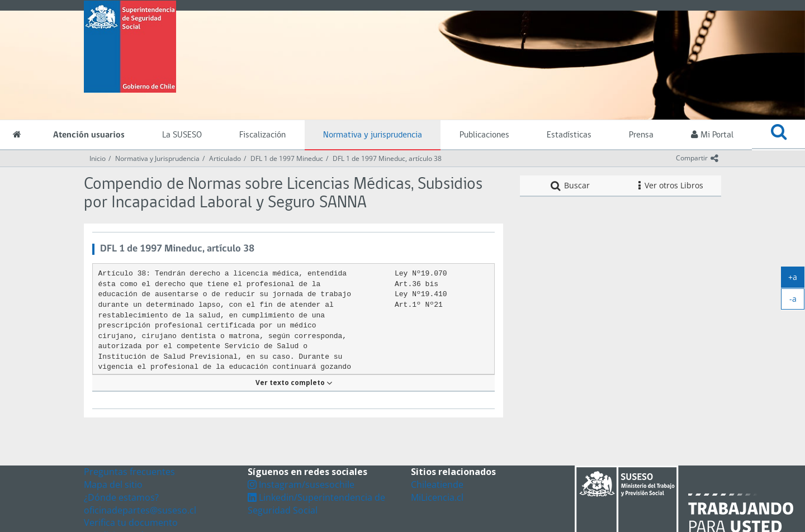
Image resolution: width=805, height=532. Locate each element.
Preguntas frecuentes (129, 472)
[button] (778, 135)
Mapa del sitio (113, 484)
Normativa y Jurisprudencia (157, 158)
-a (797, 301)
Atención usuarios (89, 135)
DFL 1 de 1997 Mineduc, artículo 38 (387, 158)
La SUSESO (182, 135)
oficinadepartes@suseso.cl (140, 510)
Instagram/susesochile (301, 484)
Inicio (98, 158)
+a (796, 279)
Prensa (641, 135)
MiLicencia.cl (437, 497)
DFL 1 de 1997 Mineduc (287, 158)
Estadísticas (569, 135)
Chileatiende (437, 484)
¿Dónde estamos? (121, 497)
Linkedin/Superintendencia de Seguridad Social (316, 504)
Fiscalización (262, 135)
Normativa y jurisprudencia (373, 135)
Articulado (225, 158)
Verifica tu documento (131, 522)
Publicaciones (484, 135)
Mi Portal (712, 135)
